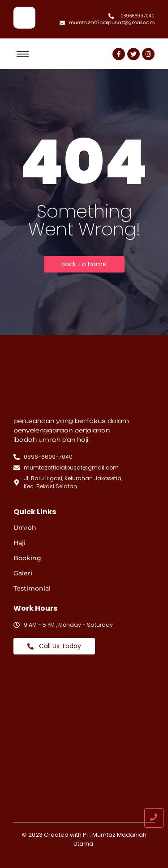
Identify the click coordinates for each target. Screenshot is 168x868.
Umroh (25, 528)
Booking (27, 558)
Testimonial (32, 588)
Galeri (23, 573)
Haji (19, 543)
